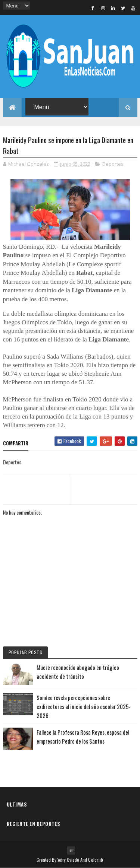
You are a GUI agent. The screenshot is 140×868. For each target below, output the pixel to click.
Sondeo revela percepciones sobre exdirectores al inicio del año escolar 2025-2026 (84, 706)
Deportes (113, 164)
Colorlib (96, 860)
